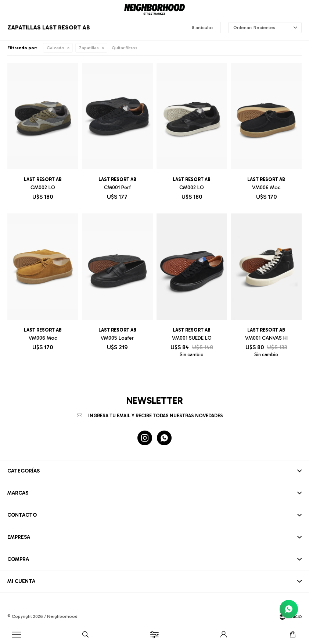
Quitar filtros (125, 48)
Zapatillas (89, 48)
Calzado (55, 48)
